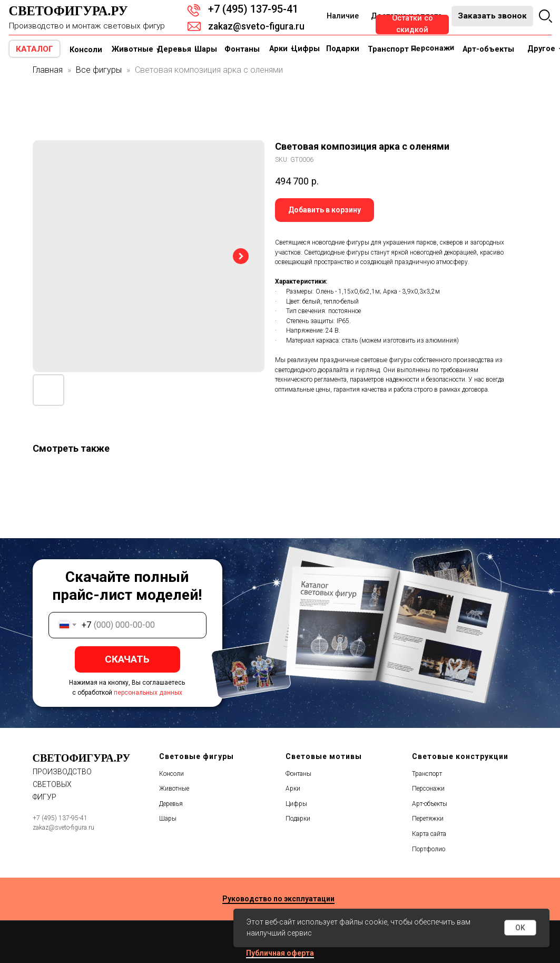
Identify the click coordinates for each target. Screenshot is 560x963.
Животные (174, 789)
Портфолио (429, 849)
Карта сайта (429, 834)
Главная (48, 70)
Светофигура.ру (68, 11)
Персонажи (428, 789)
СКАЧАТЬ (127, 659)
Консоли (171, 774)
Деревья (171, 804)
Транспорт (427, 774)
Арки (293, 789)
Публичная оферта (280, 953)
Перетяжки (428, 819)
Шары (168, 819)
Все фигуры (99, 70)
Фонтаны (298, 774)
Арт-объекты (430, 804)
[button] (492, 16)
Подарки (298, 819)
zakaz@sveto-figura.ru (256, 26)
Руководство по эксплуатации (278, 899)
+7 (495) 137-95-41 (253, 9)
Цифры (296, 804)
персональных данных (148, 693)
